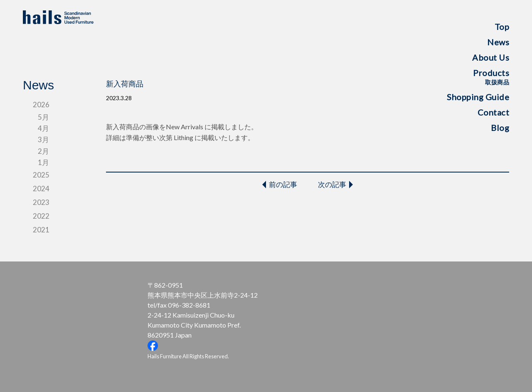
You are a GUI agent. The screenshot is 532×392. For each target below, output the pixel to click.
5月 (43, 117)
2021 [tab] (41, 230)
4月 (43, 128)
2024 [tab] (41, 189)
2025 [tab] (41, 175)
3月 (43, 139)
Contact (494, 112)
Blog (500, 128)
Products (491, 77)
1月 (43, 162)
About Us (491, 57)
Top (502, 27)
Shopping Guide (478, 97)
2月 (43, 151)
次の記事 (332, 184)
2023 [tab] (41, 202)
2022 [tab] (41, 216)
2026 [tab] (41, 105)
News (498, 42)
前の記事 (283, 184)
